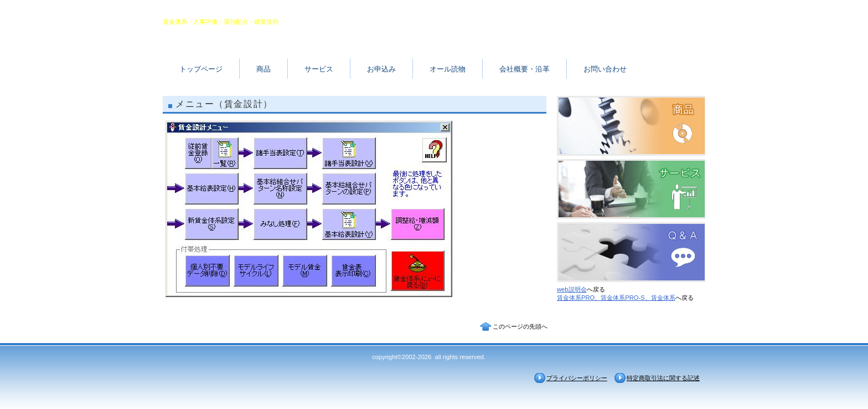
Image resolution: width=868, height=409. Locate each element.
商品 (263, 69)
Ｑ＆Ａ (631, 252)
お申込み (381, 69)
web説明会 (572, 289)
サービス (319, 69)
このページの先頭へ (520, 326)
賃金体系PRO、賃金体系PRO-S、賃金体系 (616, 298)
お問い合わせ (605, 69)
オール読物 (448, 69)
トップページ (201, 69)
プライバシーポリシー (577, 378)
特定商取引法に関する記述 (663, 378)
